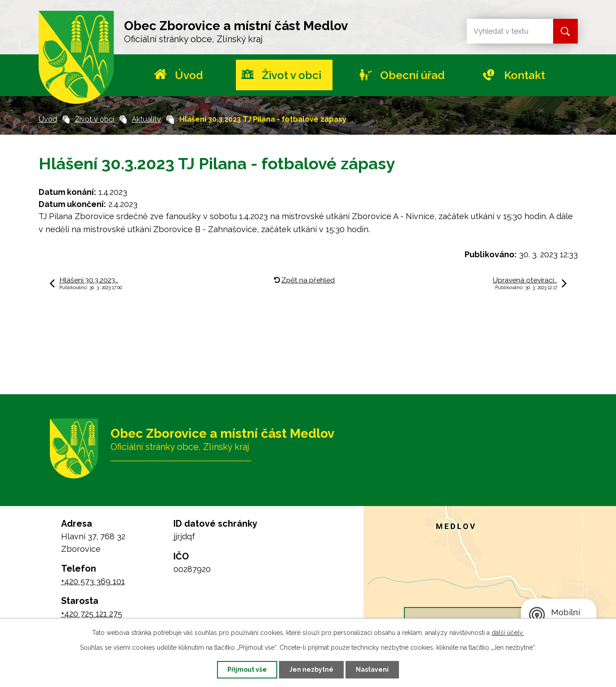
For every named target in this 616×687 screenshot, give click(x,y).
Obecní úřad (412, 75)
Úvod (189, 75)
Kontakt (525, 75)
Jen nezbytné (311, 669)
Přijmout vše (247, 669)
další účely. (508, 633)
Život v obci (292, 75)
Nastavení (372, 669)
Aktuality (146, 119)
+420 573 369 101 (93, 581)
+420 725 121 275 (92, 614)
